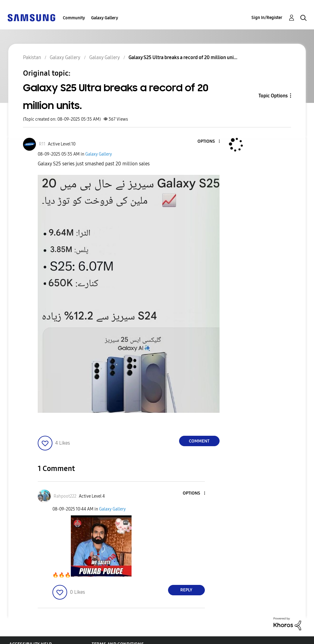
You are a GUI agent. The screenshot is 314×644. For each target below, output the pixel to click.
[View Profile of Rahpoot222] (65, 496)
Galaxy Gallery (105, 18)
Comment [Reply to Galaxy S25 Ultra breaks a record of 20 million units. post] (199, 441)
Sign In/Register (267, 18)
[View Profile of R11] (42, 144)
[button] (209, 142)
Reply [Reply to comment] (186, 590)
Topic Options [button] (273, 96)
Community (74, 18)
